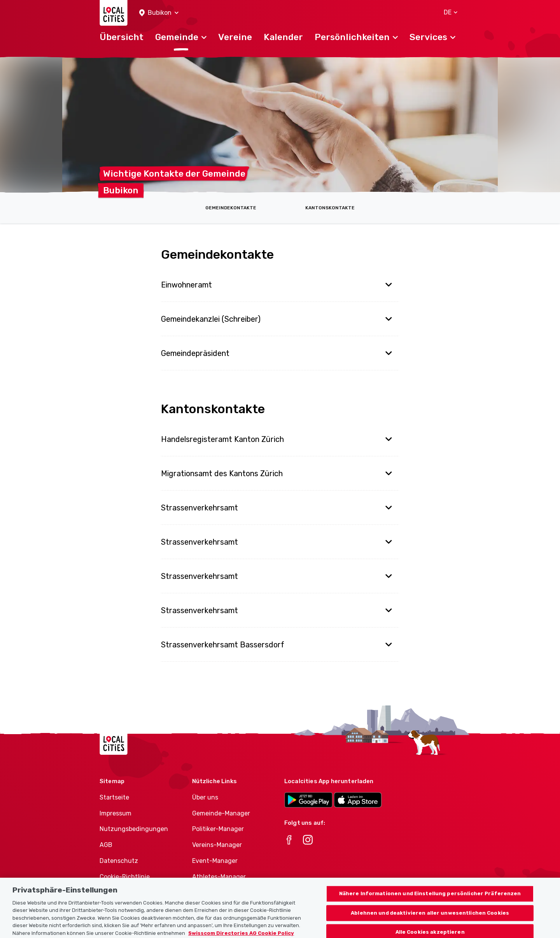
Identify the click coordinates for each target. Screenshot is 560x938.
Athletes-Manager (219, 877)
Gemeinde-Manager (221, 813)
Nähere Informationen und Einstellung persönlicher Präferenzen (430, 898)
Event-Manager (215, 861)
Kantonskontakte (330, 208)
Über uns (205, 797)
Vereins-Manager (217, 845)
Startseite (114, 797)
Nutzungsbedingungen (134, 829)
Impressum (115, 813)
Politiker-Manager (218, 829)
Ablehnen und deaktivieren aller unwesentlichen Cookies (430, 917)
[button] (159, 13)
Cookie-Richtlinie (125, 877)
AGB (106, 845)
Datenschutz (119, 861)
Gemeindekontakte (231, 208)
